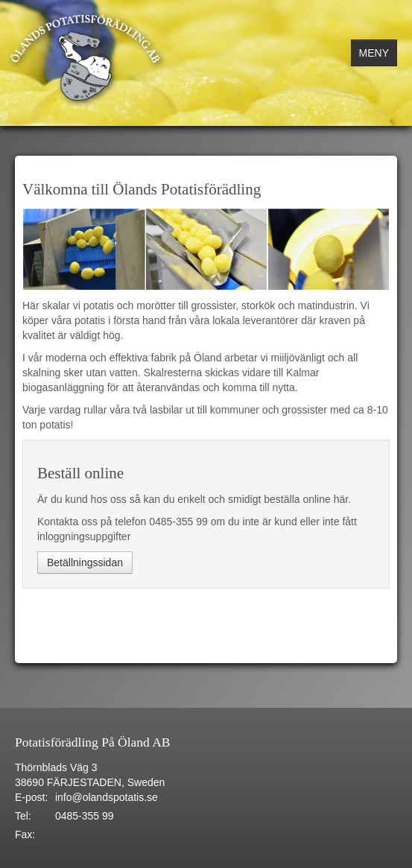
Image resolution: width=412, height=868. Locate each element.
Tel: (23, 816)
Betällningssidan (85, 563)
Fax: (25, 834)
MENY (374, 53)
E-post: (31, 797)
